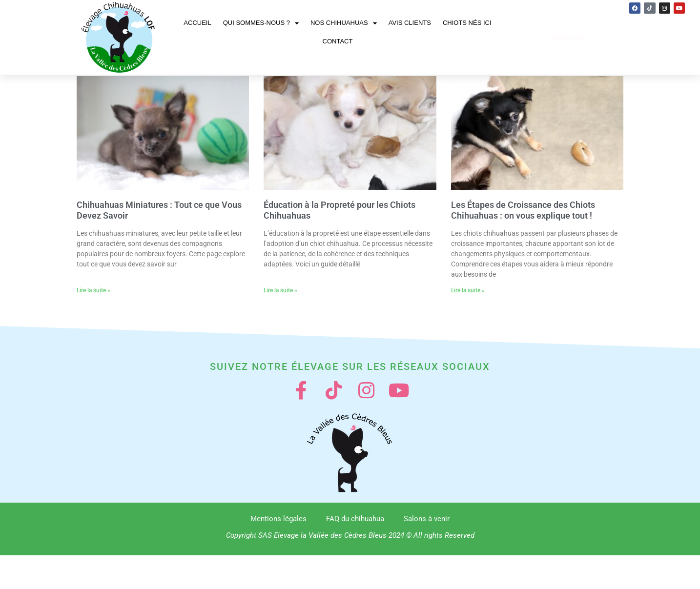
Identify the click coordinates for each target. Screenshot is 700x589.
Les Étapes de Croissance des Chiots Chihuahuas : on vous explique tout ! (523, 238)
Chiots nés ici (467, 23)
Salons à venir (427, 552)
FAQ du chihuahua (355, 552)
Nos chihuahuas (344, 23)
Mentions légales (278, 552)
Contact (338, 41)
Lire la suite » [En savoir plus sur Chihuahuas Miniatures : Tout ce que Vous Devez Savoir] (93, 318)
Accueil (197, 23)
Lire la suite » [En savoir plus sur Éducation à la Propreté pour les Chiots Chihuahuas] (280, 318)
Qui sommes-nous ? (261, 23)
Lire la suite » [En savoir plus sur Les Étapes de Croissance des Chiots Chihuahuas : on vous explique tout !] (468, 318)
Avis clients (410, 23)
